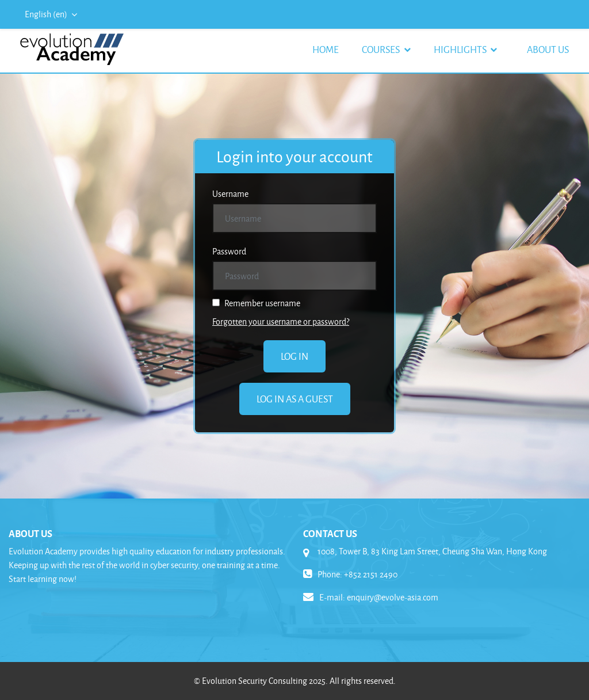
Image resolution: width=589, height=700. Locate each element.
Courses (382, 49)
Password (229, 251)
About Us (548, 49)
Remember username (256, 303)
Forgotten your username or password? (281, 322)
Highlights (461, 49)
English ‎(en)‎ (47, 14)
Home (326, 49)
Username (230, 194)
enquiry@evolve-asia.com (393, 597)
